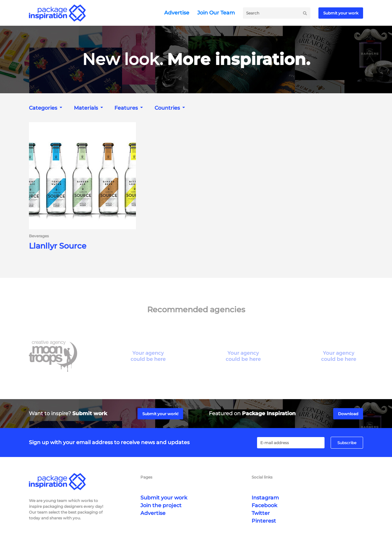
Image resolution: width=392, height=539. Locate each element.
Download (348, 414)
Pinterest (264, 521)
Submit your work (341, 13)
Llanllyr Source (58, 246)
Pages (146, 477)
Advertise (177, 13)
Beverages (39, 236)
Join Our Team (216, 13)
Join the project (161, 505)
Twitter (261, 513)
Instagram (265, 498)
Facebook (264, 505)
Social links (262, 477)
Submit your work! (160, 414)
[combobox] (46, 108)
